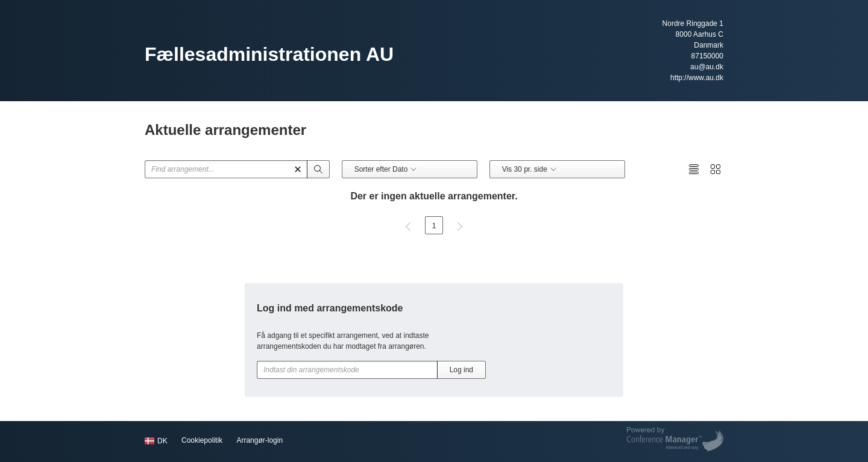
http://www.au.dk (697, 78)
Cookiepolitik (202, 440)
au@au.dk (707, 67)
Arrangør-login (259, 440)
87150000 (707, 56)
